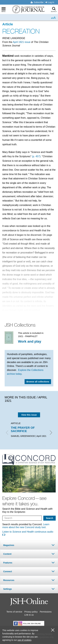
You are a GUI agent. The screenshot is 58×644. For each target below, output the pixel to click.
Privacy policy (31, 612)
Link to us (29, 615)
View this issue (29, 415)
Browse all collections (38, 382)
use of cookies (24, 640)
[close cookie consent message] (53, 630)
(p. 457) (36, 156)
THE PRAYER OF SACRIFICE (23, 429)
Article (8, 24)
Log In (50, 2)
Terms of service (14, 612)
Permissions (46, 612)
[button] (29, 545)
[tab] (29, 545)
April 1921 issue (22, 42)
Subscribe (37, 2)
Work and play (30, 341)
